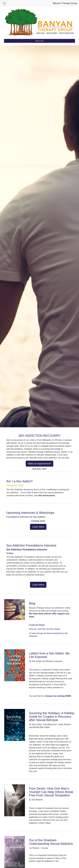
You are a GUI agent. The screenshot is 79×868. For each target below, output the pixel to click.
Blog (32, 603)
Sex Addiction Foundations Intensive (31, 545)
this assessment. (47, 495)
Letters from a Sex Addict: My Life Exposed (49, 655)
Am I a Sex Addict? (19, 481)
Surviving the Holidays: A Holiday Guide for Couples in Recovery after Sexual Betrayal (52, 716)
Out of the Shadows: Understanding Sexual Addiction (51, 842)
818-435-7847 (39, 469)
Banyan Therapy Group (65, 3)
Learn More (38, 527)
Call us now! (40, 41)
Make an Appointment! (40, 464)
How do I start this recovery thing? (45, 629)
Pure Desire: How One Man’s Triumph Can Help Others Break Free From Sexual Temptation (51, 792)
